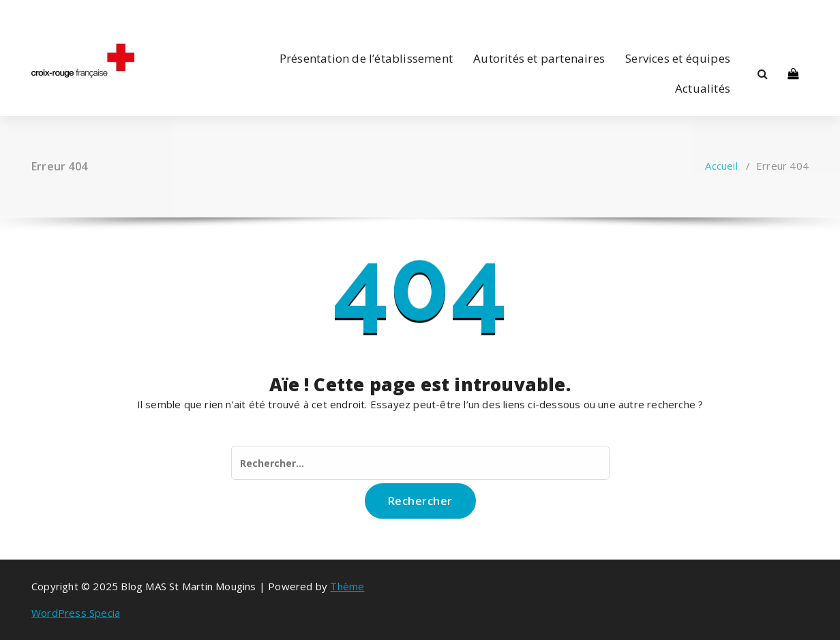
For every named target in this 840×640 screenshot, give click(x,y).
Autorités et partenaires (539, 58)
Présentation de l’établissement (366, 58)
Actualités (703, 88)
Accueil (721, 166)
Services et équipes (678, 58)
